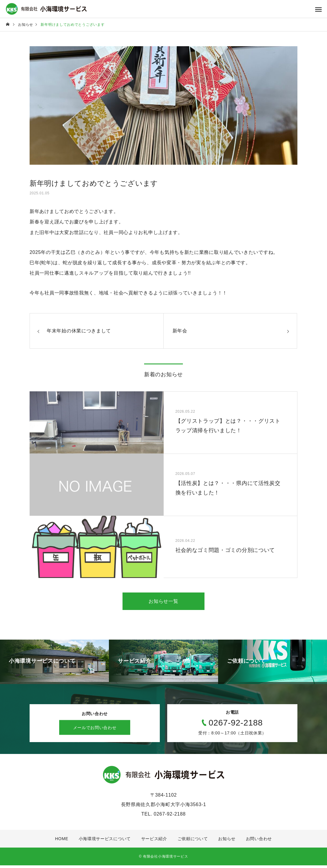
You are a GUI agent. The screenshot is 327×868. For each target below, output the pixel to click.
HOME (62, 841)
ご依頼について (193, 841)
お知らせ (227, 841)
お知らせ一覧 (163, 602)
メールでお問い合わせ (95, 730)
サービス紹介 (154, 841)
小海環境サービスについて (105, 841)
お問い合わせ (259, 841)
